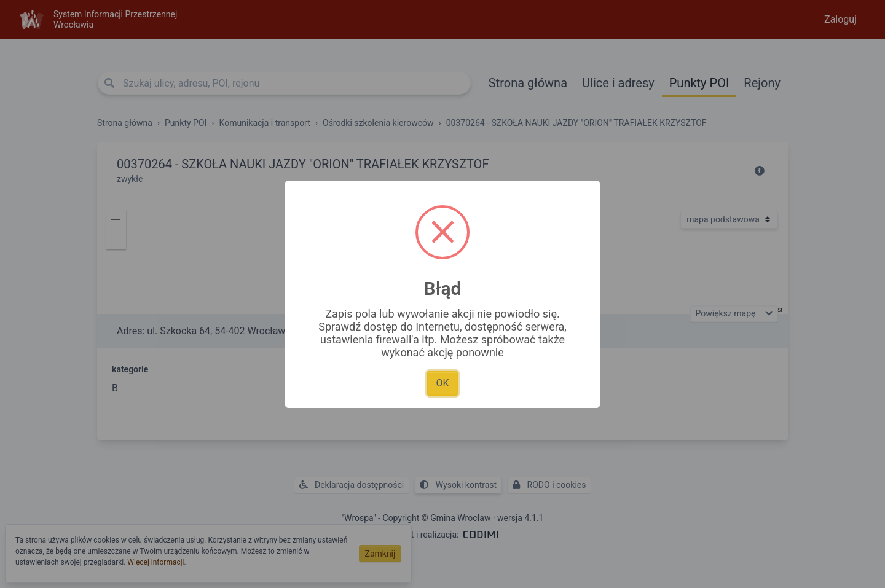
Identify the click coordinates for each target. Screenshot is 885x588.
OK (442, 383)
